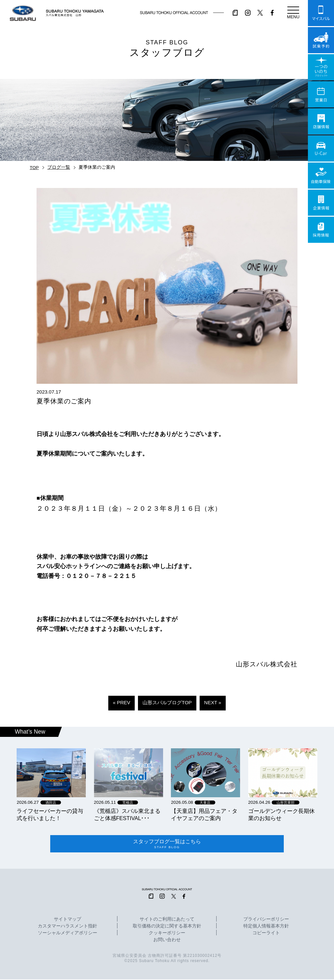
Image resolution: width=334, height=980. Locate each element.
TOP (34, 168)
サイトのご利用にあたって (167, 920)
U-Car (321, 148)
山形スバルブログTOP (167, 702)
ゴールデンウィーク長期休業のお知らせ (281, 815)
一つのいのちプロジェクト (321, 67)
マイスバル (321, 13)
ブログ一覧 (59, 167)
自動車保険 (321, 176)
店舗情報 (321, 121)
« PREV (121, 702)
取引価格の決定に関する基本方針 (167, 927)
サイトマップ (68, 920)
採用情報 (321, 230)
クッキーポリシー (167, 934)
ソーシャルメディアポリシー (68, 934)
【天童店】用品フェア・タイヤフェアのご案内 (204, 815)
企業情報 (321, 203)
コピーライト (266, 934)
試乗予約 (321, 40)
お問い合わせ (167, 941)
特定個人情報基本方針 (266, 927)
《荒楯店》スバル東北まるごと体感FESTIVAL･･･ (127, 815)
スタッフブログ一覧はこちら (167, 844)
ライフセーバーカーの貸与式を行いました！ (50, 815)
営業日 (321, 94)
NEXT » (213, 702)
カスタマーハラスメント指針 (68, 927)
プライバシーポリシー (266, 920)
